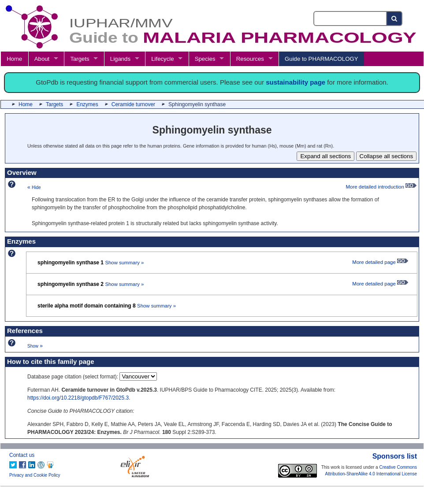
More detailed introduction (381, 187)
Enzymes (87, 104)
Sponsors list (395, 456)
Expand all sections (325, 156)
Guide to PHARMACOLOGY (321, 59)
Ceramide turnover (133, 104)
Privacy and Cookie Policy (35, 475)
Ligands (120, 59)
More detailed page (380, 262)
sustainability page (296, 82)
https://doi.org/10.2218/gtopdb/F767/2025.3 (78, 398)
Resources (250, 59)
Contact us (22, 455)
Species (205, 59)
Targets (80, 59)
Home (14, 59)
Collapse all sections (387, 156)
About (42, 59)
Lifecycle (162, 59)
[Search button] (395, 19)
